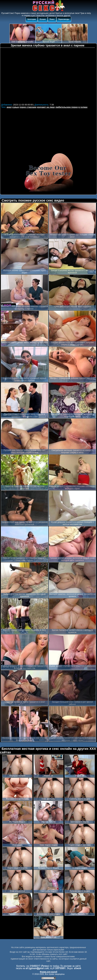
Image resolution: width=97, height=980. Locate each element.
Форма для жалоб (48, 972)
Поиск (52, 19)
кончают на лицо (46, 107)
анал (9, 107)
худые (16, 107)
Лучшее (43, 19)
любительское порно (67, 107)
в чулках (83, 107)
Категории (32, 19)
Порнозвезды (64, 19)
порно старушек (28, 107)
